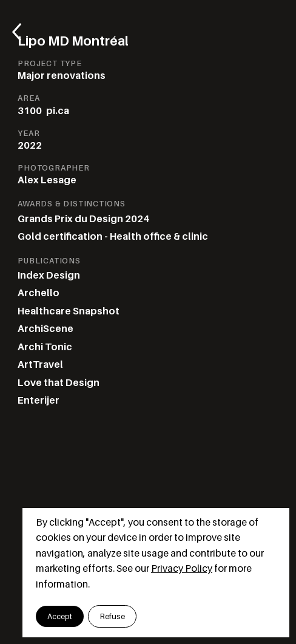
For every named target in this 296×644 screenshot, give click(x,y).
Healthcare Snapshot (69, 311)
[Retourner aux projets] (22, 32)
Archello (39, 293)
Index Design (49, 275)
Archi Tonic (45, 347)
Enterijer (39, 400)
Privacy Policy (182, 568)
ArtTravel (40, 364)
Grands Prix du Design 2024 (83, 219)
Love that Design (59, 383)
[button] (60, 616)
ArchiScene (45, 329)
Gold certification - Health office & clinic (113, 236)
